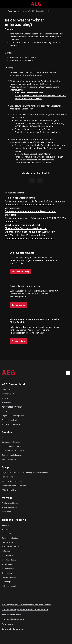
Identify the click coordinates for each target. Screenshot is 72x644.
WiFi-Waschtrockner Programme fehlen (25, 235)
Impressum (7, 624)
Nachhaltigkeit (8, 394)
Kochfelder (6, 529)
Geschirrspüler (8, 542)
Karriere (5, 398)
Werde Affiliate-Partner (11, 424)
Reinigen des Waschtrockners (20, 198)
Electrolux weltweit (10, 420)
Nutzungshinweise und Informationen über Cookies (26, 605)
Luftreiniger (7, 582)
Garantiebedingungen (12, 629)
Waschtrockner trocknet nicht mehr (23, 225)
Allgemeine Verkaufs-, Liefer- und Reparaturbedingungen (25, 472)
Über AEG (6, 389)
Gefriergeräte (7, 551)
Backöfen (6, 525)
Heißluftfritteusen (9, 577)
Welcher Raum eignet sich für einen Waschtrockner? (32, 232)
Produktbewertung (9, 507)
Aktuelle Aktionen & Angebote (14, 485)
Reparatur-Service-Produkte (13, 450)
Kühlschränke (7, 555)
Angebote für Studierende (12, 481)
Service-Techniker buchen (12, 446)
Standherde (7, 533)
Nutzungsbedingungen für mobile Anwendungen (25, 610)
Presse (5, 411)
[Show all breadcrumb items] (4, 11)
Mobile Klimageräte (10, 586)
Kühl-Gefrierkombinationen (13, 547)
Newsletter (6, 512)
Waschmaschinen (9, 560)
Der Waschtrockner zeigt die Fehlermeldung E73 (30, 238)
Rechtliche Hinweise (11, 614)
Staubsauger (7, 573)
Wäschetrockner (8, 564)
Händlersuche (7, 402)
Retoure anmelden (9, 477)
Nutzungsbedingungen (13, 619)
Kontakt (5, 437)
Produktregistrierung (10, 503)
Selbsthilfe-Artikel (9, 459)
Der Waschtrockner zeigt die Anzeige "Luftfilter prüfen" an (35, 201)
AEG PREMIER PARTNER (12, 407)
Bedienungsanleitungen (11, 455)
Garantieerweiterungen (11, 442)
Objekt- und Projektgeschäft (13, 416)
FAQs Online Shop (9, 490)
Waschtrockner (8, 568)
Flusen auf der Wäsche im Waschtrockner (26, 228)
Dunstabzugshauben (10, 538)
